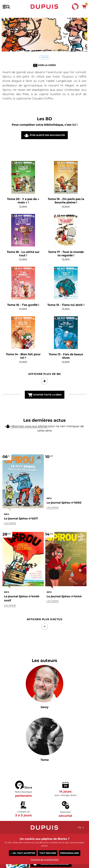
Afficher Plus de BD (44, 381)
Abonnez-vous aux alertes (29, 428)
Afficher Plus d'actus (44, 603)
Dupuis (44, 7)
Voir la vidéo (47, 65)
